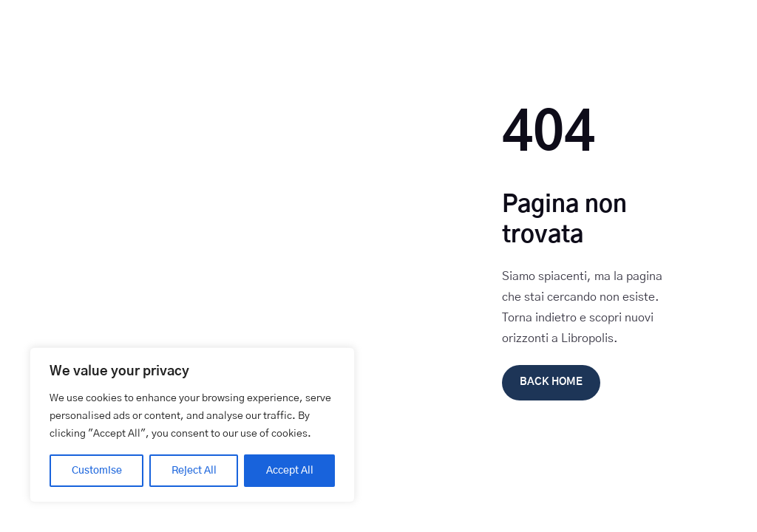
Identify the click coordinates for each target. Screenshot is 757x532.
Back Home (551, 382)
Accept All (290, 471)
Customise (97, 471)
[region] (192, 425)
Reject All (194, 471)
